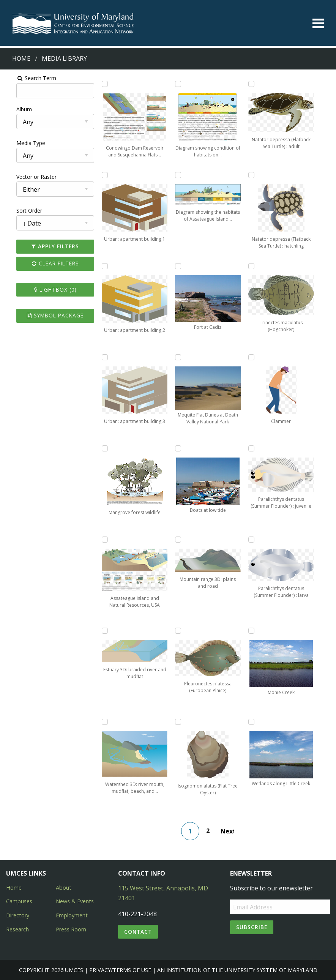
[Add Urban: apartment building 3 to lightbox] (99, 357)
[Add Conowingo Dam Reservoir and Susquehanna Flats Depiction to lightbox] (99, 84)
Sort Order (18, 211)
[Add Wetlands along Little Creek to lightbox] (257, 722)
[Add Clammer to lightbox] (257, 357)
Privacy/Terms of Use (120, 970)
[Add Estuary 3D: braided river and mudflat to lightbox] (99, 631)
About (64, 888)
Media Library (64, 58)
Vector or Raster (25, 177)
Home (21, 58)
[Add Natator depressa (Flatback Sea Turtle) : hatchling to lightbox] (257, 175)
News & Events (75, 901)
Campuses (19, 901)
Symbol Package (47, 315)
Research (17, 929)
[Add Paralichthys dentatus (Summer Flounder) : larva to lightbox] (257, 540)
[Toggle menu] (318, 23)
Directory (18, 915)
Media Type (19, 143)
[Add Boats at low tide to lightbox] (178, 448)
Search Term (25, 78)
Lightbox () (47, 290)
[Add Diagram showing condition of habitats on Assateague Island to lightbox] (178, 84)
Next (230, 831)
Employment (72, 915)
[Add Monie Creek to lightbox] (257, 631)
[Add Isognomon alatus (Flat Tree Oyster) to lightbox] (178, 722)
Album (13, 109)
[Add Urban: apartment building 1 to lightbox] (99, 175)
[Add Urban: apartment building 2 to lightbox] (99, 266)
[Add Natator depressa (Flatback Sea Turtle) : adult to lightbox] (257, 84)
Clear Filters (47, 263)
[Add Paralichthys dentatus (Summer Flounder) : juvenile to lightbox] (257, 448)
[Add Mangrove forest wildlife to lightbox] (99, 448)
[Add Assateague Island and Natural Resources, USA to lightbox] (99, 540)
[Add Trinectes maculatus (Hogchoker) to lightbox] (257, 266)
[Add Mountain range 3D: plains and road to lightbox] (178, 540)
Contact (138, 932)
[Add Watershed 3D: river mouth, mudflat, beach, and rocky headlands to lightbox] (99, 722)
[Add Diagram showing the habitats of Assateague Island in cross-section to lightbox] (178, 175)
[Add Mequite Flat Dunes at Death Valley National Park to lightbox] (178, 357)
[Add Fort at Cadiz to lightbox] (178, 266)
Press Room (71, 929)
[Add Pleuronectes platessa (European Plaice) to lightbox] (178, 631)
